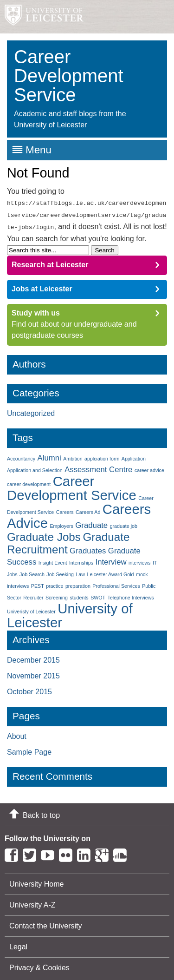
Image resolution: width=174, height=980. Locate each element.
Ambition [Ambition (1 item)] (73, 456)
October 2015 (29, 689)
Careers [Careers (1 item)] (65, 509)
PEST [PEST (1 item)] (38, 583)
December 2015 (33, 657)
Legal (18, 944)
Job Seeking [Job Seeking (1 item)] (60, 572)
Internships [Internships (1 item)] (81, 560)
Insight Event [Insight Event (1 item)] (53, 560)
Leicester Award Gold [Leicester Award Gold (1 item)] (110, 572)
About (17, 733)
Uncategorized (31, 411)
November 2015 (33, 673)
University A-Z (32, 902)
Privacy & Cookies (39, 965)
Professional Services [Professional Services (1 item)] (116, 583)
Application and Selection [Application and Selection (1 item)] (35, 467)
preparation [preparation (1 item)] (78, 583)
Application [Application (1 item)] (134, 456)
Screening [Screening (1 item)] (57, 595)
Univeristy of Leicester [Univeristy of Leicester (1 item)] (31, 609)
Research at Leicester (50, 262)
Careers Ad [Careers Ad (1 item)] (88, 509)
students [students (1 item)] (79, 595)
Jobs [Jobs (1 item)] (12, 572)
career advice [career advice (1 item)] (149, 467)
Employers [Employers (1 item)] (61, 523)
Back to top (41, 812)
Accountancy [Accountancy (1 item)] (21, 456)
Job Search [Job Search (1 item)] (32, 572)
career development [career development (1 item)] (29, 481)
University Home (36, 881)
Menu (39, 150)
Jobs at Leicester (42, 286)
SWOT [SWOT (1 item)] (98, 595)
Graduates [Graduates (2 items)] (88, 548)
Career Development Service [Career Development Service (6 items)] (72, 485)
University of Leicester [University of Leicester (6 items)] (70, 613)
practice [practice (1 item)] (55, 583)
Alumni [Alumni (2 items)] (49, 455)
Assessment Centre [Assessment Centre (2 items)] (98, 467)
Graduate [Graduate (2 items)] (91, 523)
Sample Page (29, 749)
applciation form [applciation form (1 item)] (102, 456)
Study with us (36, 310)
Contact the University (46, 923)
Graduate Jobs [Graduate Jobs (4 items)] (44, 534)
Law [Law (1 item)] (80, 572)
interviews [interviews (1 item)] (139, 560)
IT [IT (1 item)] (155, 560)
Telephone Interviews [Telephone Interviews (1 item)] (131, 595)
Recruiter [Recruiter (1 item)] (33, 595)
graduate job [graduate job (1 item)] (124, 523)
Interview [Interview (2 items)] (111, 559)
